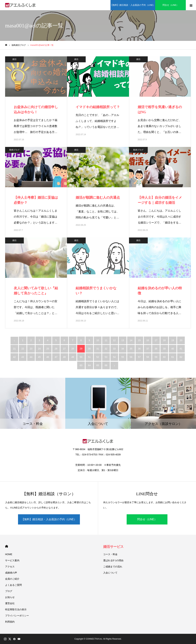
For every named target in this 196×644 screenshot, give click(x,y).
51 (89, 357)
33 (114, 349)
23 (31, 349)
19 (173, 340)
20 (181, 340)
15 (139, 340)
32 (106, 349)
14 (131, 340)
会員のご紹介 (12, 579)
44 (31, 357)
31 (98, 349)
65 (98, 365)
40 (173, 349)
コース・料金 (110, 554)
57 (139, 357)
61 (173, 357)
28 (73, 349)
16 (148, 340)
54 (114, 357)
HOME (7, 546)
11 (106, 340)
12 (114, 340)
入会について (110, 573)
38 (156, 349)
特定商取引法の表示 (16, 609)
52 (98, 357)
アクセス (10, 567)
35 (131, 349)
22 (23, 349)
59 (156, 357)
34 (123, 349)
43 (23, 357)
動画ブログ (14, 150)
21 (14, 349)
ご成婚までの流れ (113, 567)
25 (48, 349)
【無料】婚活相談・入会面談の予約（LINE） (49, 519)
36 (139, 349)
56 (131, 357)
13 (123, 340)
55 (123, 357)
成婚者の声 (11, 573)
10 (98, 340)
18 (164, 340)
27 (64, 349)
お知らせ (10, 597)
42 (14, 357)
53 (106, 357)
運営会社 (10, 603)
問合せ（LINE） (147, 519)
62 (181, 357)
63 (81, 365)
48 (64, 357)
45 (39, 357)
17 (156, 340)
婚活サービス (113, 547)
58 (148, 357)
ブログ (9, 591)
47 (56, 357)
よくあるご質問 (13, 585)
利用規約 (10, 622)
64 (89, 365)
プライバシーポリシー (17, 616)
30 (89, 349)
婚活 (14, 59)
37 (148, 349)
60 (164, 357)
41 (181, 349)
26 (56, 349)
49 (73, 357)
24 (39, 349)
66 (106, 365)
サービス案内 (12, 560)
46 (48, 357)
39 (164, 349)
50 (81, 357)
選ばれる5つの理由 (113, 560)
